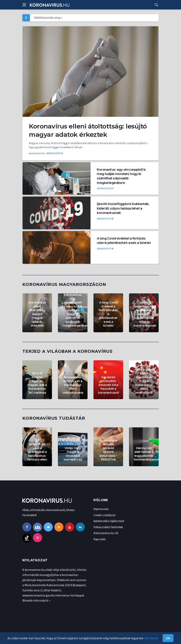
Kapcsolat (100, 539)
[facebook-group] (38, 527)
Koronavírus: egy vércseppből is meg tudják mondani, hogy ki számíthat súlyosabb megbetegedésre (76, 310)
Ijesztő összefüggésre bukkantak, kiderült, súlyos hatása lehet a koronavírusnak (123, 208)
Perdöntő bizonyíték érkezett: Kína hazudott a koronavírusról (108, 385)
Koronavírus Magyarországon (64, 284)
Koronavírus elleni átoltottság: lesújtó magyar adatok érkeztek (37, 314)
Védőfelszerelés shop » (48, 18)
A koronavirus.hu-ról (106, 533)
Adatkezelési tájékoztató (109, 521)
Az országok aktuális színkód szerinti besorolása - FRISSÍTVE (108, 450)
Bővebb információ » (36, 600)
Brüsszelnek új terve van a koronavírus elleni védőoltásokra (73, 385)
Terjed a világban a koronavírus (67, 351)
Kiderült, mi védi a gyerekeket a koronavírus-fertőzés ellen (37, 452)
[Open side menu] (24, 5)
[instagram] (38, 538)
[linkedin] (80, 527)
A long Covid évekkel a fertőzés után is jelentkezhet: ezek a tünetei (108, 314)
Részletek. (152, 638)
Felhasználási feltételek (108, 527)
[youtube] (70, 527)
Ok (168, 638)
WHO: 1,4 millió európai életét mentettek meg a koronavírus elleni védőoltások (144, 379)
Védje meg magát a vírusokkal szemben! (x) (73, 454)
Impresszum (101, 509)
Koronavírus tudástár (54, 418)
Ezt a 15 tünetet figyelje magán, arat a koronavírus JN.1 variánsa (37, 383)
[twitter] (48, 527)
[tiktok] (27, 538)
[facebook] (27, 527)
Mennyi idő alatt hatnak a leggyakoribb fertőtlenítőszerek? (148, 454)
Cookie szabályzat (105, 515)
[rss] (59, 527)
